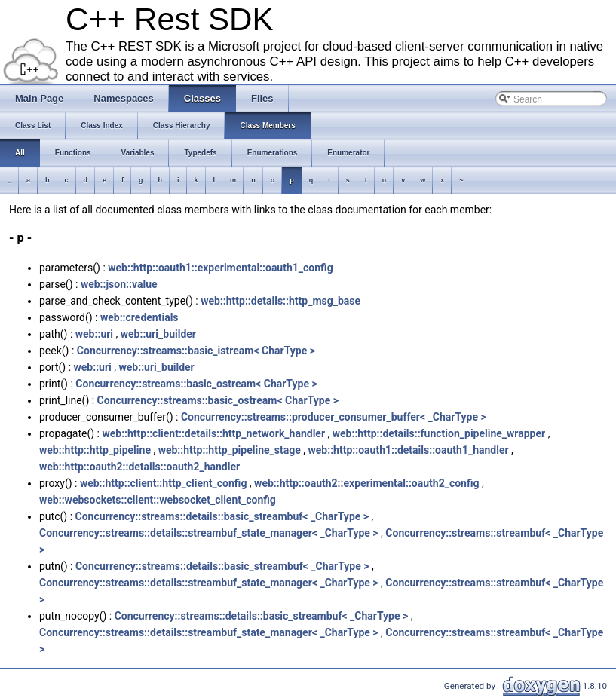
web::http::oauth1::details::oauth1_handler (409, 450)
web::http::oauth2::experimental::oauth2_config (366, 483)
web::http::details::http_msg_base (280, 301)
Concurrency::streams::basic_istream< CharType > (196, 351)
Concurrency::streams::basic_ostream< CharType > (196, 384)
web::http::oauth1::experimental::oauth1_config (220, 268)
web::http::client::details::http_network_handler (213, 433)
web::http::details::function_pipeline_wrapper (439, 433)
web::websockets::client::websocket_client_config (158, 500)
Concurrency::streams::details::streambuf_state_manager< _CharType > (209, 533)
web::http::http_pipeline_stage (230, 450)
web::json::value (119, 284)
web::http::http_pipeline (95, 450)
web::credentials (139, 317)
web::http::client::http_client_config (164, 483)
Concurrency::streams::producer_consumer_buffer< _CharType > (334, 417)
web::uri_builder (158, 334)
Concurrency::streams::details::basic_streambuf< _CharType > (222, 516)
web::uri (94, 334)
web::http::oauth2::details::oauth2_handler (139, 467)
